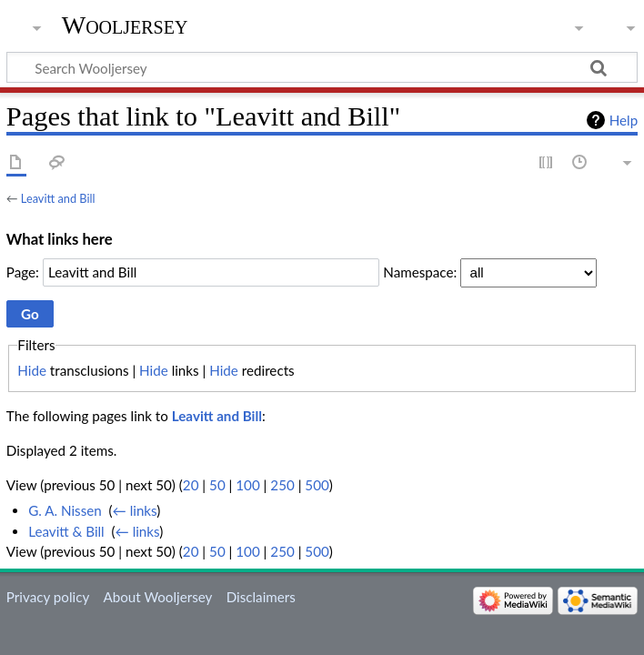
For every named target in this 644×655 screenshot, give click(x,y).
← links (135, 510)
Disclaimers (261, 597)
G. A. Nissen (65, 510)
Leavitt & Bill (66, 531)
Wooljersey (125, 25)
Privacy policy (48, 597)
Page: (23, 272)
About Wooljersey (157, 597)
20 (191, 485)
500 (317, 485)
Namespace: (420, 272)
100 (247, 485)
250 (282, 485)
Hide (32, 370)
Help (624, 120)
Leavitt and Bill (58, 198)
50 (217, 485)
